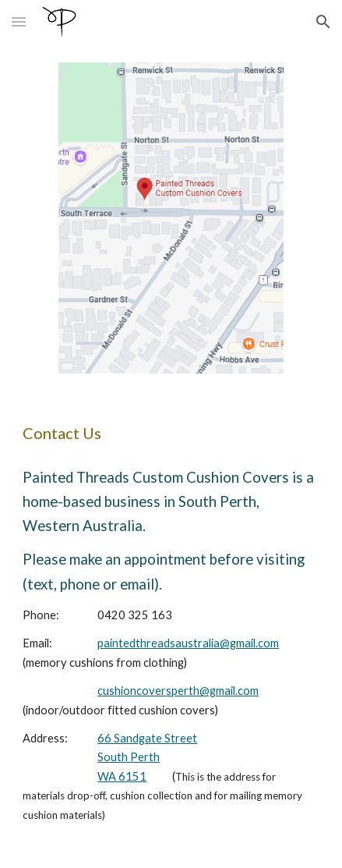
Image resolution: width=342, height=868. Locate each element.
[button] (19, 21)
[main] (171, 433)
